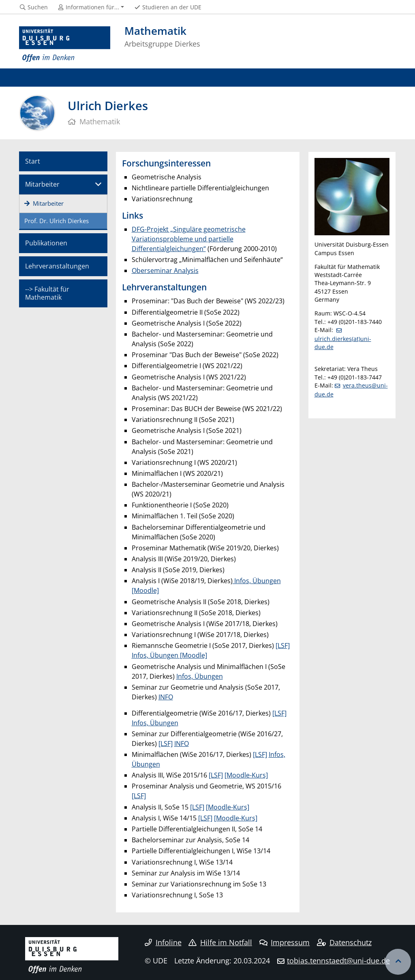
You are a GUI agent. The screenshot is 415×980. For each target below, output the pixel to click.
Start (33, 161)
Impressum (285, 942)
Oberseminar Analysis (165, 271)
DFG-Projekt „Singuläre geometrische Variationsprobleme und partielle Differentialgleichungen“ (189, 239)
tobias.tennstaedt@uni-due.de (338, 961)
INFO (166, 697)
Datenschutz (344, 942)
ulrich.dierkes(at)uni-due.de (343, 343)
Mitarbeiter (42, 184)
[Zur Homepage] (65, 44)
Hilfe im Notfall (220, 942)
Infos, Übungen (156, 655)
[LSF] (283, 646)
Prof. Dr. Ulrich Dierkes (57, 221)
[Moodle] (194, 655)
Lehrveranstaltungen (57, 266)
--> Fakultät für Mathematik (47, 293)
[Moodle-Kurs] (246, 775)
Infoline (163, 942)
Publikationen (46, 243)
